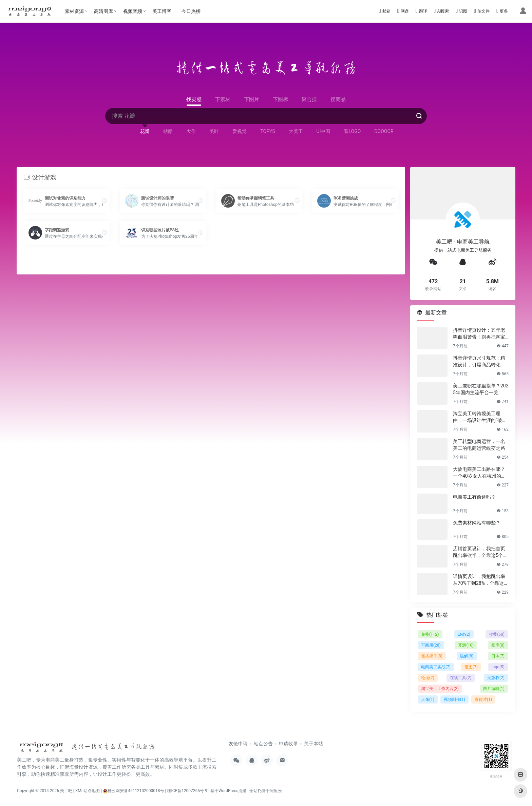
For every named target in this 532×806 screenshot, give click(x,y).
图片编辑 (494, 688)
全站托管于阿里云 (266, 791)
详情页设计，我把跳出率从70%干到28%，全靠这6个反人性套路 (480, 580)
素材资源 (74, 11)
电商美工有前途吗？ (474, 497)
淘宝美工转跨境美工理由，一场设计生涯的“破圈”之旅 (481, 417)
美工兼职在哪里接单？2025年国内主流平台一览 (481, 389)
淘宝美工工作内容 (440, 688)
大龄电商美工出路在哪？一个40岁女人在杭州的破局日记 (479, 473)
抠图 (471, 667)
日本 (498, 656)
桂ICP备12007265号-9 (187, 791)
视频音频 (133, 11)
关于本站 (313, 744)
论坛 (428, 677)
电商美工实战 (436, 667)
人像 (428, 699)
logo (498, 667)
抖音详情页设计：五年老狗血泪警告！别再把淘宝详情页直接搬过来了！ (479, 333)
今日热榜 (191, 11)
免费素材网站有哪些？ (477, 522)
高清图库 (103, 11)
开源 (466, 645)
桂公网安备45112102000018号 (133, 791)
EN (464, 634)
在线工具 (461, 677)
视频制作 (454, 699)
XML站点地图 (88, 791)
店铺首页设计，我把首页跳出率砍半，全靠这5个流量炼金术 (480, 552)
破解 (467, 656)
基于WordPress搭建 (228, 791)
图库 (498, 645)
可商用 (431, 645)
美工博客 (162, 11)
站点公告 (263, 744)
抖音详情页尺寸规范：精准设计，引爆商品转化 (479, 361)
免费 (430, 634)
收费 (497, 634)
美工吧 (66, 791)
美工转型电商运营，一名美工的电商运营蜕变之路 (479, 444)
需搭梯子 (432, 656)
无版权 (496, 677)
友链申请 (238, 744)
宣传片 (483, 699)
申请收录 (288, 744)
